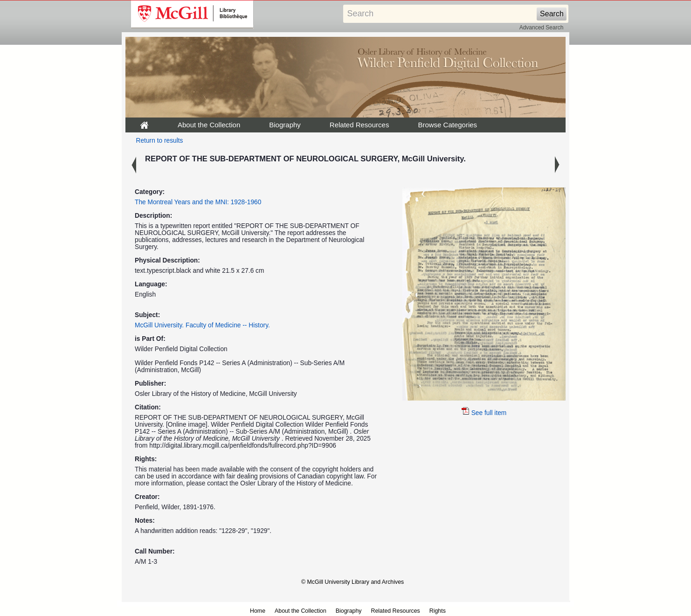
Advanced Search (542, 28)
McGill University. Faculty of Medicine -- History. (202, 325)
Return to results (160, 141)
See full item (484, 413)
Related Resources (359, 125)
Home (258, 611)
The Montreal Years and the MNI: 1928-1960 (198, 202)
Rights (438, 611)
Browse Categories (447, 125)
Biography (285, 125)
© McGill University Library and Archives (352, 582)
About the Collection (209, 125)
